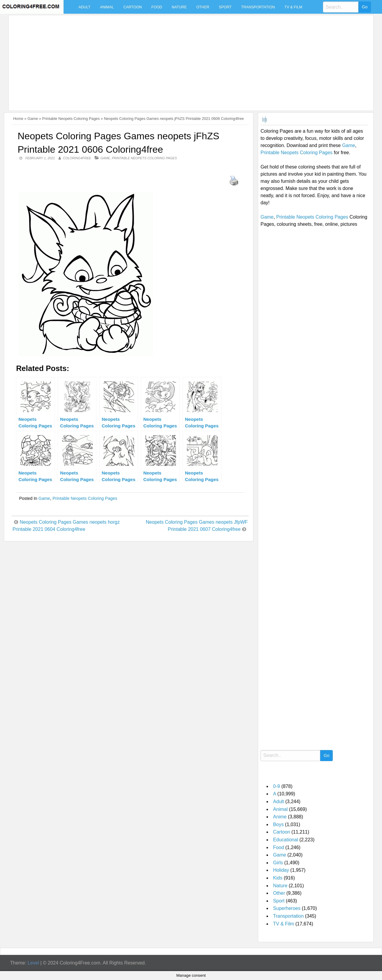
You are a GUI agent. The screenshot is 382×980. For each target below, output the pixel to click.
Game (33, 119)
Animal (107, 7)
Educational (286, 840)
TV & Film (293, 7)
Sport (225, 7)
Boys (278, 824)
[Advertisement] (190, 59)
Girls (278, 863)
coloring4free (77, 158)
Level (33, 963)
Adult (84, 7)
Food (157, 7)
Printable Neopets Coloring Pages (71, 119)
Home (18, 119)
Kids (278, 878)
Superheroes (287, 908)
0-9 (277, 786)
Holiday (281, 870)
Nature (179, 7)
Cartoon (133, 7)
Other (203, 7)
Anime (280, 817)
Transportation (258, 7)
